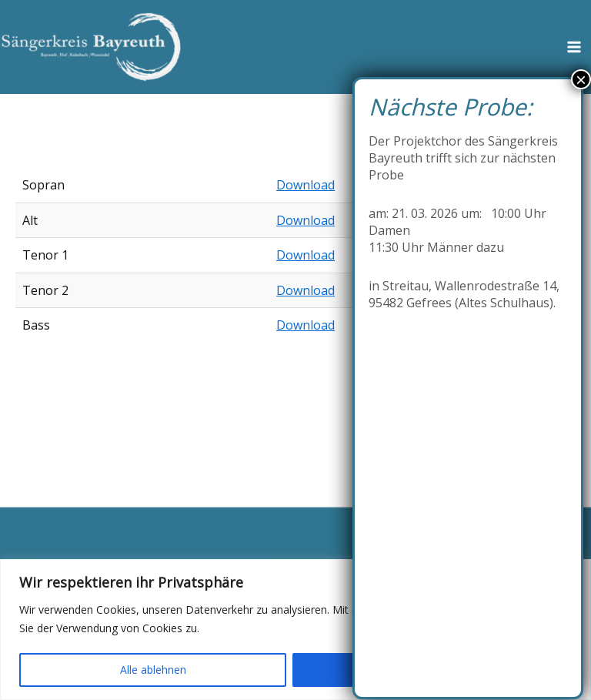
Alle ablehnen (153, 670)
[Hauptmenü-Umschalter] (574, 47)
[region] (295, 630)
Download (306, 185)
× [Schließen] (581, 79)
